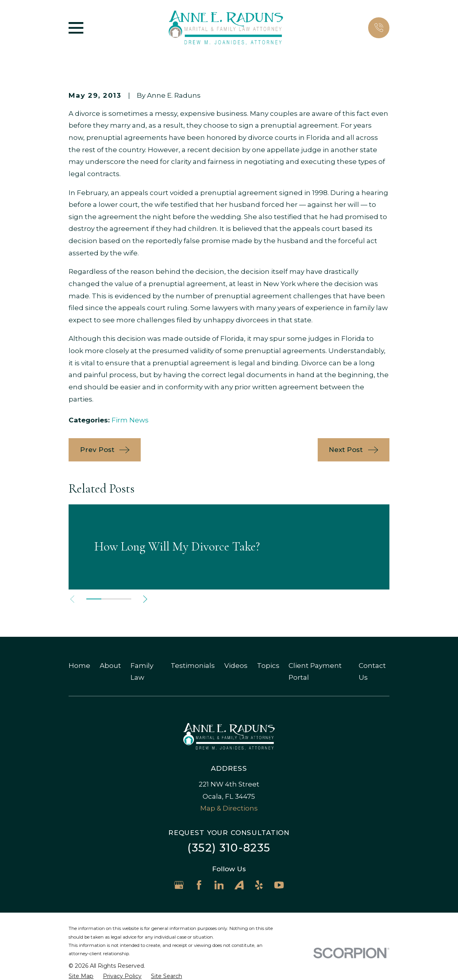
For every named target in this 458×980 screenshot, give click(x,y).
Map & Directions (229, 808)
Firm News (130, 420)
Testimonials (193, 666)
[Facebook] (199, 885)
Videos (236, 666)
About (110, 666)
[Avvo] (239, 885)
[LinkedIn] (219, 885)
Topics (268, 666)
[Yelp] (259, 885)
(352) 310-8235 (229, 848)
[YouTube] (279, 885)
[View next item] (145, 599)
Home (79, 666)
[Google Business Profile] (179, 885)
